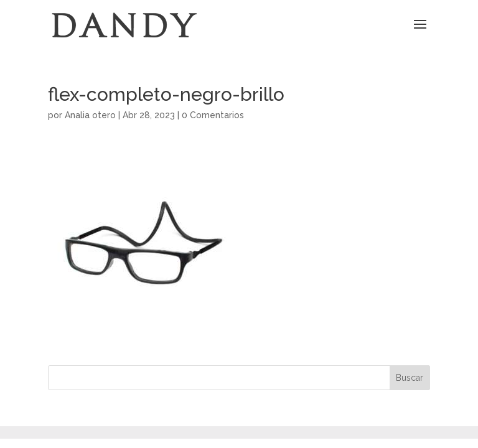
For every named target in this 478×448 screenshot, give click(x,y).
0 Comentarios (213, 115)
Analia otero (90, 115)
